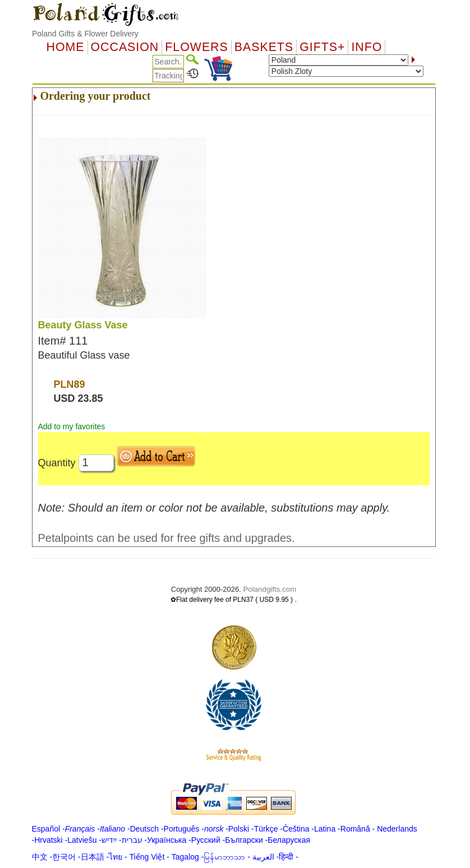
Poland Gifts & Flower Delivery (85, 34)
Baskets (264, 47)
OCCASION (125, 47)
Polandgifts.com (269, 589)
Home (66, 47)
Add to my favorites (72, 426)
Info (367, 47)
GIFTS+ (322, 47)
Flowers (196, 47)
